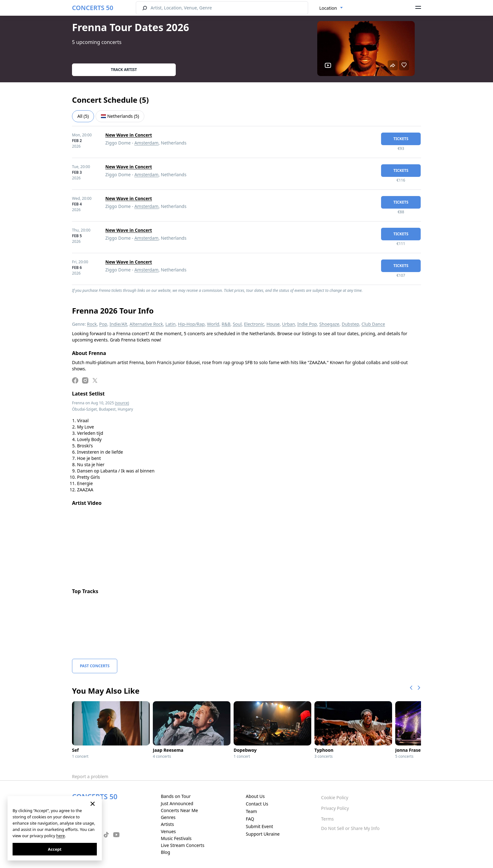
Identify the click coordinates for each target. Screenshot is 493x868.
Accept (55, 849)
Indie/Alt (118, 324)
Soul (237, 324)
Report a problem (90, 776)
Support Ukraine (263, 834)
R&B (226, 324)
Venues (168, 831)
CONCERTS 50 (93, 8)
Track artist (124, 70)
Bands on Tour (176, 796)
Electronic (254, 324)
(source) (122, 403)
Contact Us (257, 804)
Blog (165, 852)
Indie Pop (307, 324)
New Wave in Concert (129, 135)
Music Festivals (176, 838)
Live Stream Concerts (182, 845)
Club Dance (373, 324)
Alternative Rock (146, 324)
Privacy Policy (335, 808)
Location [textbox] (328, 8)
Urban (288, 324)
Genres (168, 817)
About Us (255, 796)
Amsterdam (146, 143)
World (213, 324)
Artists (167, 824)
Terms (327, 819)
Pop (103, 324)
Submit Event (260, 826)
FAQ (250, 819)
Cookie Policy (335, 797)
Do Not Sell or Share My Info (350, 828)
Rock (92, 324)
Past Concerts (95, 666)
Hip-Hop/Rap (191, 324)
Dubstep (351, 324)
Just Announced (177, 803)
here (61, 836)
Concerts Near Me (179, 810)
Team (252, 811)
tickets (401, 139)
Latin (171, 324)
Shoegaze (330, 324)
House (273, 324)
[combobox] (331, 8)
